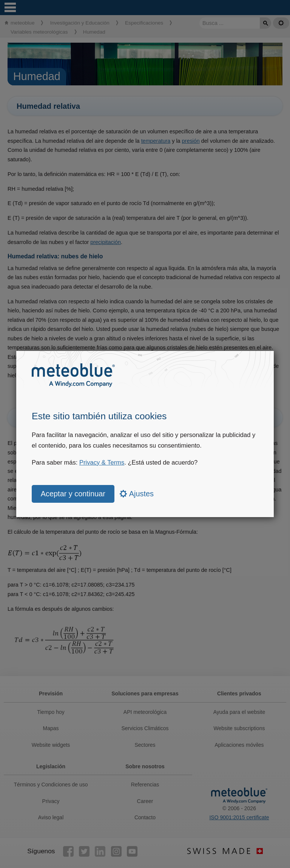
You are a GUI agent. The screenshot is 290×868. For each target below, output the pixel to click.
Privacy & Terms (102, 463)
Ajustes (137, 494)
